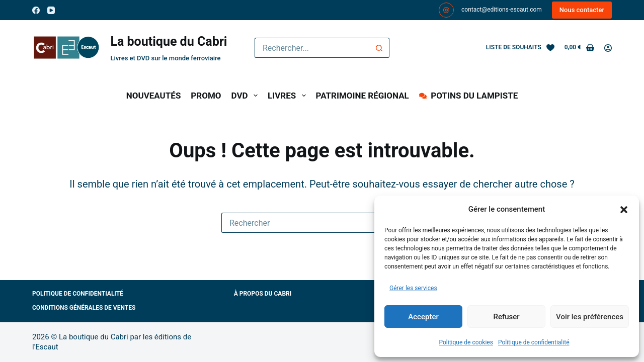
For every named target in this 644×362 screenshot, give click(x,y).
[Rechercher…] (312, 48)
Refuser (506, 317)
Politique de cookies (466, 342)
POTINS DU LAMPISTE (468, 96)
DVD (247, 96)
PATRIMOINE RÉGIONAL (363, 96)
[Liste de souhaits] (520, 48)
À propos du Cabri (263, 294)
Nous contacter (582, 10)
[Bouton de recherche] (379, 48)
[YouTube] (51, 10)
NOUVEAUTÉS (154, 96)
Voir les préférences (590, 317)
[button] (624, 210)
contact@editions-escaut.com (502, 10)
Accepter (423, 317)
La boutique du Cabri (169, 41)
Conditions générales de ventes (84, 308)
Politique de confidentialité (534, 342)
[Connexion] (608, 48)
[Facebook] (36, 10)
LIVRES (289, 96)
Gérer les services (413, 288)
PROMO (206, 96)
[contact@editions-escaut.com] (446, 10)
